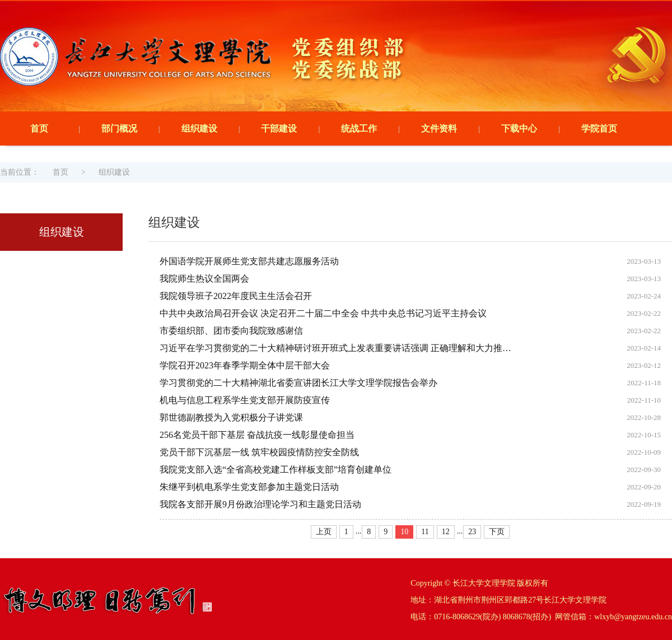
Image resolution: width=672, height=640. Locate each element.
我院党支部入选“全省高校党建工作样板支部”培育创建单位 (276, 470)
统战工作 (359, 129)
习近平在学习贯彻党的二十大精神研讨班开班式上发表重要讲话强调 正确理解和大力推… (335, 348)
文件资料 (439, 129)
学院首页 (599, 129)
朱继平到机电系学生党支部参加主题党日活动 (249, 487)
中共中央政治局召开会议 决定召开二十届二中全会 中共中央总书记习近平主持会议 (323, 313)
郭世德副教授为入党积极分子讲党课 (231, 417)
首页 (39, 129)
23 (472, 532)
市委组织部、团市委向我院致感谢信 (231, 331)
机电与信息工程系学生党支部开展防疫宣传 (245, 400)
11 (425, 532)
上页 (324, 532)
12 (446, 532)
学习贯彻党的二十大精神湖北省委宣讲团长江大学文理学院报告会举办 (298, 383)
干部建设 (279, 129)
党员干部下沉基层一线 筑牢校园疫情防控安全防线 (259, 452)
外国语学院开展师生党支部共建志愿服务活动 (249, 261)
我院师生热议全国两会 (204, 279)
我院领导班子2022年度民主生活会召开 (236, 296)
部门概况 (119, 129)
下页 (497, 532)
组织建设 (199, 129)
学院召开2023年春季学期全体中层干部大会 (245, 365)
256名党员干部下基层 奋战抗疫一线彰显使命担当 (257, 435)
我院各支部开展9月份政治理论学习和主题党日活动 (260, 504)
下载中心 (519, 129)
